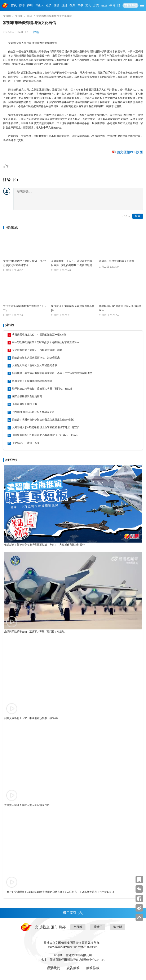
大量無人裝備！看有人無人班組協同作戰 (35, 365)
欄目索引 (73, 913)
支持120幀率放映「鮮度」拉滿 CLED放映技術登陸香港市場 (25, 263)
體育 (120, 5)
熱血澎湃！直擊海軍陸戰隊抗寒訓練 (32, 381)
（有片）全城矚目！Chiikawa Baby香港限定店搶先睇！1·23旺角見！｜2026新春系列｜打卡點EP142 (59, 892)
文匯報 (19, 16)
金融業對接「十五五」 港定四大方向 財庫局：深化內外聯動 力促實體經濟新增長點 (73, 264)
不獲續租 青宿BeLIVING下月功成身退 (33, 412)
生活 (104, 5)
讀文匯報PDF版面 (130, 152)
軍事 (80, 5)
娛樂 (96, 5)
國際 (57, 5)
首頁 (14, 5)
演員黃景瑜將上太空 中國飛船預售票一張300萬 (39, 335)
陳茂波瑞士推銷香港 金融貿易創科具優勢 (73, 308)
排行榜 (10, 325)
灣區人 (39, 5)
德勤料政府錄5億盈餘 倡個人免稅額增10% (120, 308)
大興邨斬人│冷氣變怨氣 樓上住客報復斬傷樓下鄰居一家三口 (46, 427)
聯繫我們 (53, 968)
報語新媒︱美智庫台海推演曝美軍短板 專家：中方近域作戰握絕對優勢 (52, 373)
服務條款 (93, 968)
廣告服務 (73, 968)
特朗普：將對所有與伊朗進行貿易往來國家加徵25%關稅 (43, 420)
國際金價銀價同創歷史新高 (27, 396)
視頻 (72, 5)
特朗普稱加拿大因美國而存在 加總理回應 (36, 358)
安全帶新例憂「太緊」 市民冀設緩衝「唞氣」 (38, 350)
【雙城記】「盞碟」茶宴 (26, 443)
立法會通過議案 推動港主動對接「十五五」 (25, 308)
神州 (30, 5)
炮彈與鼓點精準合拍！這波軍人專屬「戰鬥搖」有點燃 (42, 389)
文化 (88, 5)
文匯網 (7, 16)
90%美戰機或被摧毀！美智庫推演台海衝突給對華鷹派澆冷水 (46, 342)
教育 (112, 5)
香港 (22, 5)
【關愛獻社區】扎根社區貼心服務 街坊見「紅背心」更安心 (45, 435)
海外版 (118, 927)
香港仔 (98, 927)
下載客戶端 (130, 5)
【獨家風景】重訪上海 (25, 404)
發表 (138, 216)
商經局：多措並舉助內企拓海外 (117, 261)
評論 (65, 5)
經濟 (49, 5)
